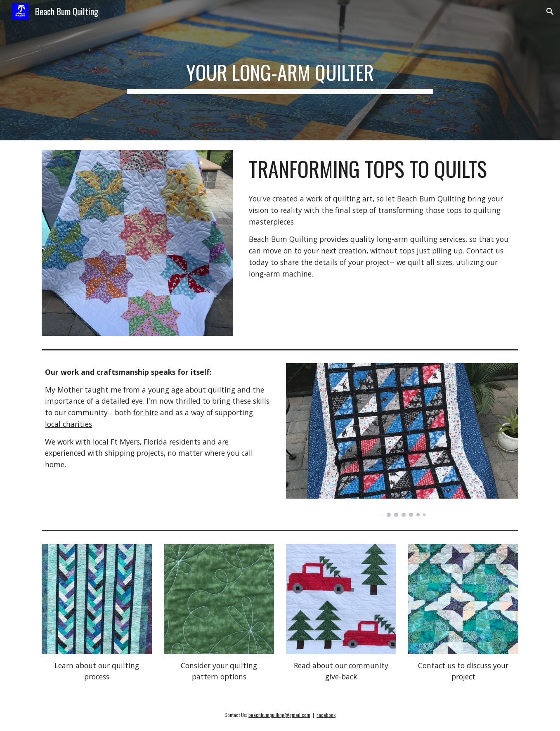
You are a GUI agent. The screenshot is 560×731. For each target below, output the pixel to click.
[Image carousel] (402, 440)
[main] (280, 70)
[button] (550, 12)
